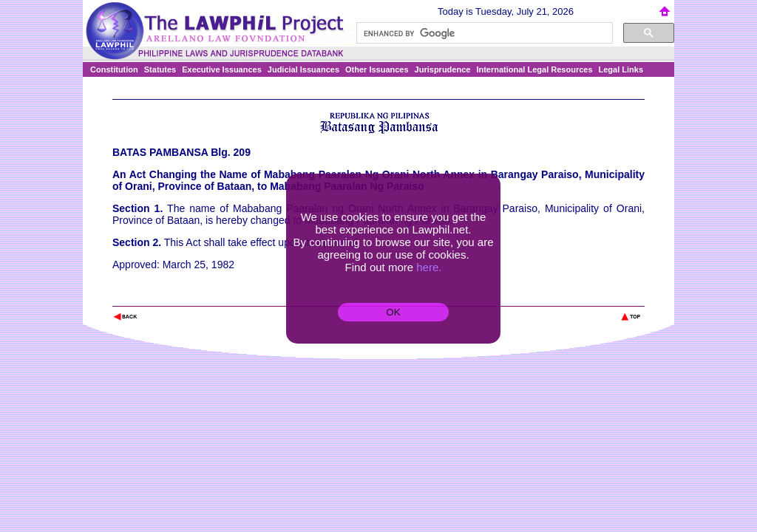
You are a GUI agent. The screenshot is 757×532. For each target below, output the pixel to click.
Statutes (160, 69)
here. (429, 267)
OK (393, 312)
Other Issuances (377, 69)
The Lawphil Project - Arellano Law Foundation (189, 297)
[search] (483, 33)
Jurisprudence (443, 69)
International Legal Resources (534, 69)
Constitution (114, 69)
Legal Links (621, 69)
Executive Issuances (222, 69)
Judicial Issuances (303, 69)
